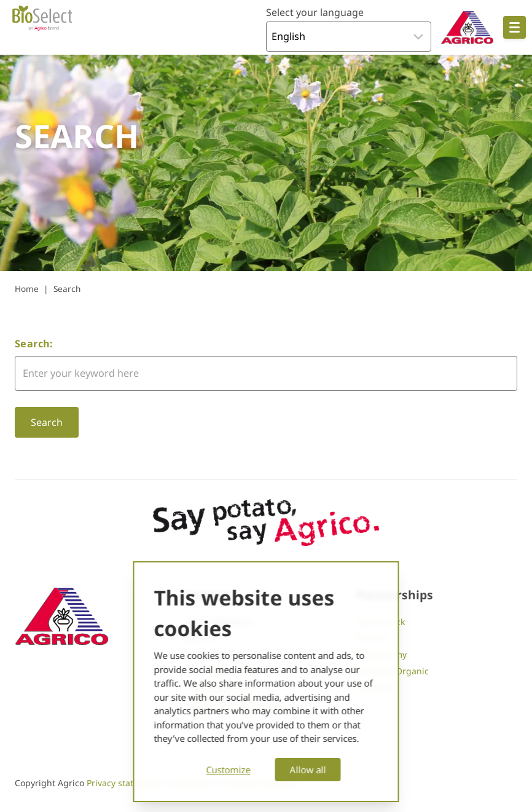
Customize (229, 770)
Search (67, 289)
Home (27, 289)
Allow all (308, 770)
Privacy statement (124, 783)
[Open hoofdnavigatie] (514, 27)
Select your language (315, 12)
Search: (34, 344)
